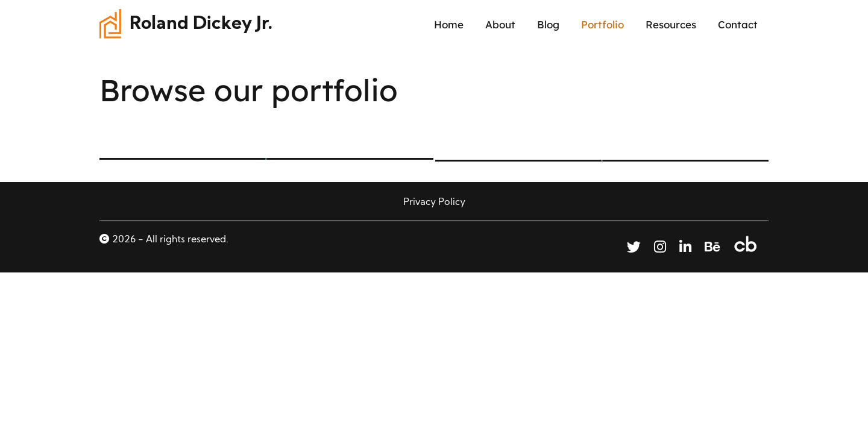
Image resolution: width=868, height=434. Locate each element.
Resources (671, 24)
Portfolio (602, 24)
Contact (738, 24)
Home (449, 24)
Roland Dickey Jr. (201, 24)
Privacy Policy (434, 203)
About (500, 24)
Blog (548, 24)
